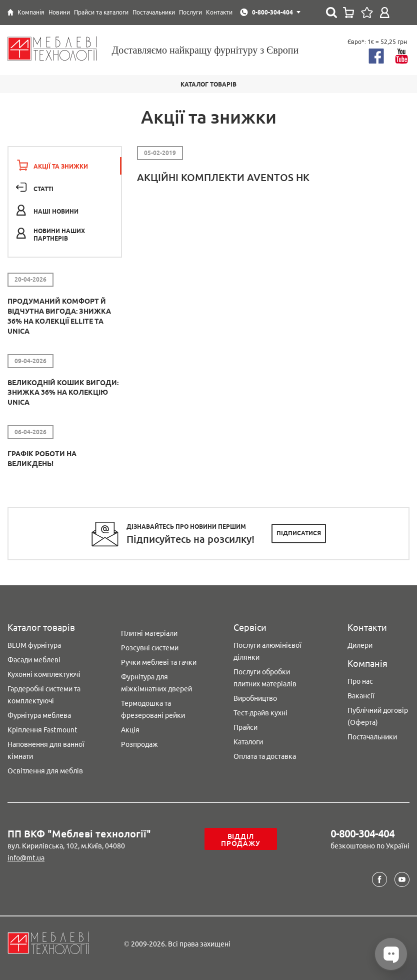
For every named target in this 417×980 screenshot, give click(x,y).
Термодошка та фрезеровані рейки (153, 709)
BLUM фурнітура (34, 645)
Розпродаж (139, 744)
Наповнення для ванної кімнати (46, 750)
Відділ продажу (240, 840)
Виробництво (255, 698)
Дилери (360, 645)
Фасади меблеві (34, 660)
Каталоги (248, 742)
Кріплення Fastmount (42, 730)
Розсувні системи (150, 648)
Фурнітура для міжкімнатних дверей (156, 683)
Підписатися (299, 533)
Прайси (245, 727)
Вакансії (361, 696)
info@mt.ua (26, 858)
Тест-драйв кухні (260, 713)
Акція (130, 730)
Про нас (360, 681)
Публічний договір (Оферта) (378, 716)
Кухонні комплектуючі (44, 674)
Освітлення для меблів (45, 771)
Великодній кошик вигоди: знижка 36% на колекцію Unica (63, 393)
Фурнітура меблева (39, 715)
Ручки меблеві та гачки (159, 662)
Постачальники (372, 737)
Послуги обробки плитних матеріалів (265, 678)
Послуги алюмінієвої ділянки (267, 651)
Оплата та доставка (265, 756)
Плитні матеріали (149, 633)
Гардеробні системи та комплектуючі (44, 695)
